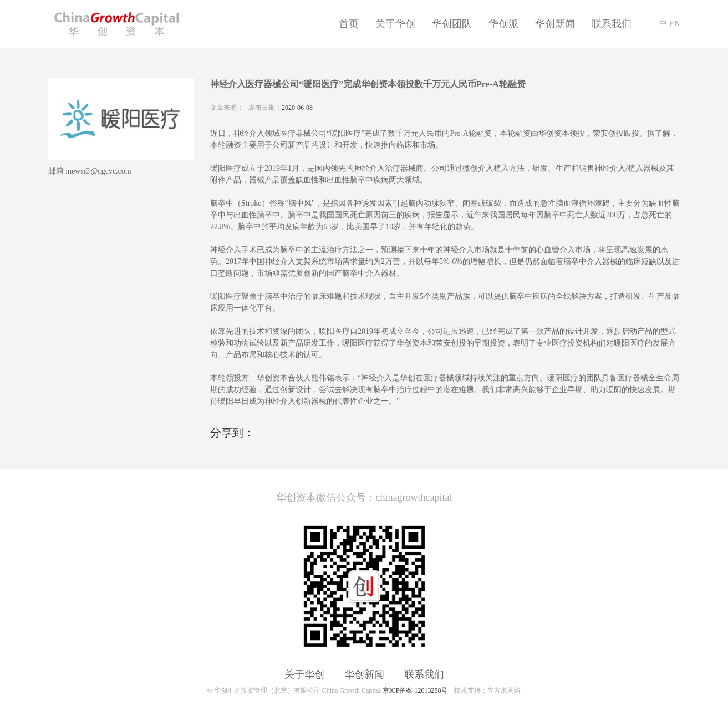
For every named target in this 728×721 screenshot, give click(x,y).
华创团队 (452, 24)
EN (675, 24)
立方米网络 (504, 690)
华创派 (503, 24)
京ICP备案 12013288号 (415, 690)
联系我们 (612, 24)
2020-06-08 (297, 108)
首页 (349, 24)
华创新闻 (555, 24)
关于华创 (395, 24)
